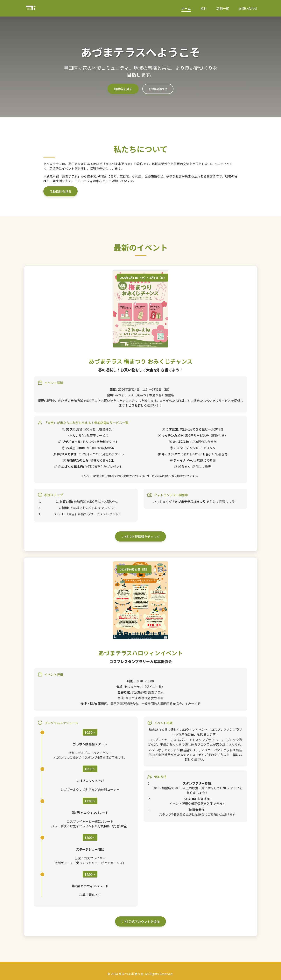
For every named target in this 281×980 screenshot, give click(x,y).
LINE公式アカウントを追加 (140, 921)
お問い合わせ (248, 8)
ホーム (186, 8)
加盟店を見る (123, 89)
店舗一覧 (223, 8)
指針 (204, 8)
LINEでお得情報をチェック (140, 536)
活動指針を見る (60, 191)
